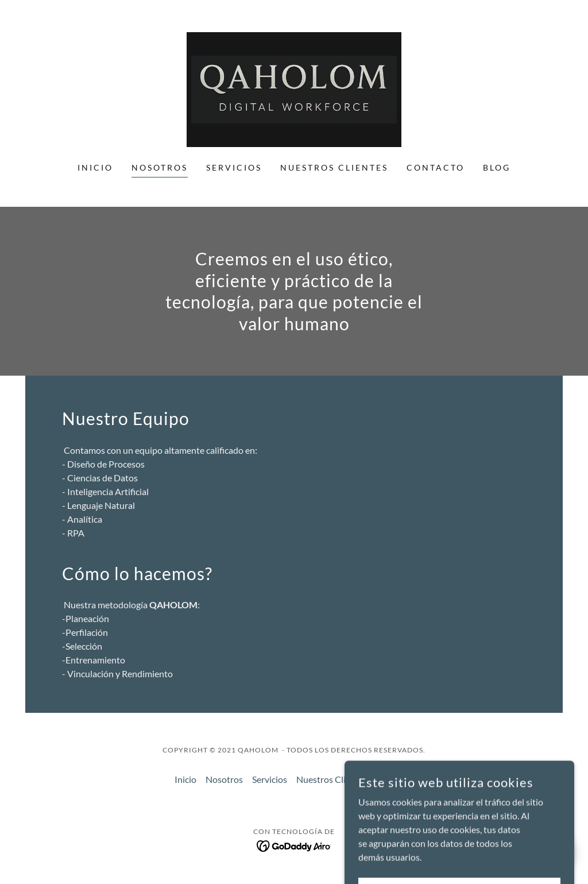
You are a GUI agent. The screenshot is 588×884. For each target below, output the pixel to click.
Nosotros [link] (160, 167)
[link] (294, 88)
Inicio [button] (185, 779)
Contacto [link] (436, 167)
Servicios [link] (234, 167)
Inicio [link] (95, 167)
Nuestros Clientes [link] (334, 167)
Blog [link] (497, 167)
